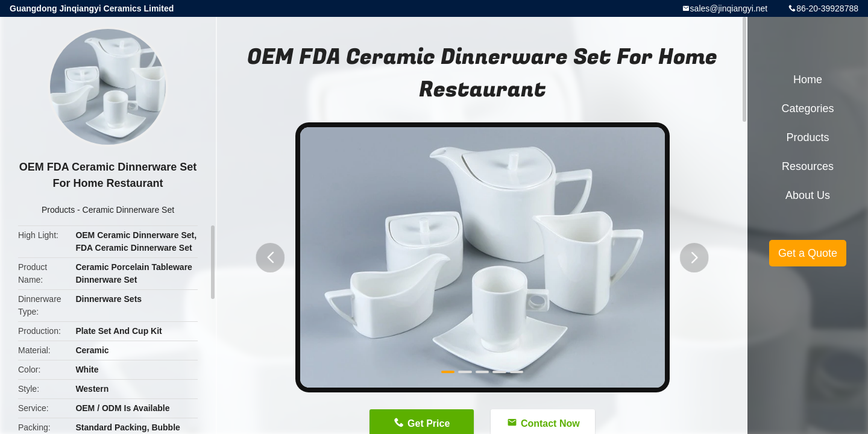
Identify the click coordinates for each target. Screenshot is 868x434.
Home (808, 80)
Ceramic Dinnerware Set (129, 210)
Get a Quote (808, 253)
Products (58, 210)
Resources (808, 166)
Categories (807, 108)
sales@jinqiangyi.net (729, 8)
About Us (808, 195)
